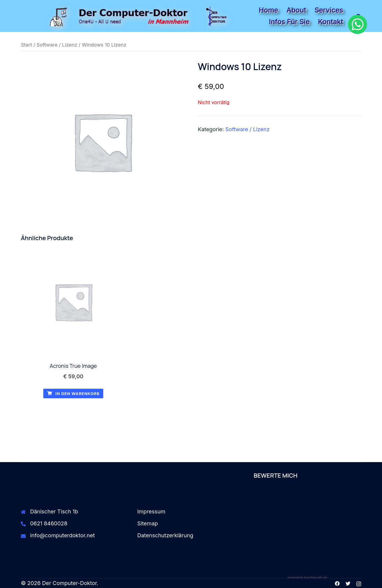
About (296, 10)
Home (268, 10)
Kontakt (331, 22)
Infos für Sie (289, 22)
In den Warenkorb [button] (73, 393)
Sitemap (148, 523)
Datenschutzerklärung (165, 535)
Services (329, 10)
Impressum (151, 511)
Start (26, 45)
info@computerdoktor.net (63, 535)
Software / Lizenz (57, 45)
